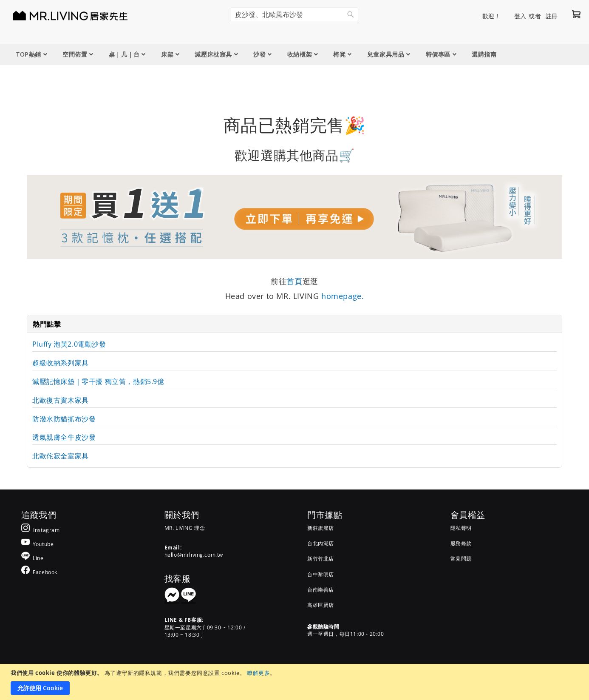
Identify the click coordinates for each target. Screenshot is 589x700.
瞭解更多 (258, 673)
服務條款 (461, 543)
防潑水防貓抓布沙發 (64, 419)
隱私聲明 (461, 528)
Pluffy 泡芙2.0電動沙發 (69, 344)
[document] (296, 682)
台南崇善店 (321, 589)
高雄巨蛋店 (321, 605)
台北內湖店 (321, 543)
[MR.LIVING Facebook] (39, 572)
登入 (520, 16)
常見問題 (461, 558)
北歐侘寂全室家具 (61, 456)
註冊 (552, 16)
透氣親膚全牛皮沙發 (64, 437)
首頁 (294, 281)
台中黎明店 (321, 574)
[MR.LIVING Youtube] (37, 544)
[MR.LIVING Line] (33, 558)
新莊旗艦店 (321, 528)
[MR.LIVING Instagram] (41, 530)
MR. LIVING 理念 (185, 528)
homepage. (343, 296)
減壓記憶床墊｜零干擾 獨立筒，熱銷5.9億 (98, 381)
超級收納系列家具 (61, 363)
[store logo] (59, 15)
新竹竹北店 (321, 558)
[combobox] (294, 14)
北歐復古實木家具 (61, 400)
